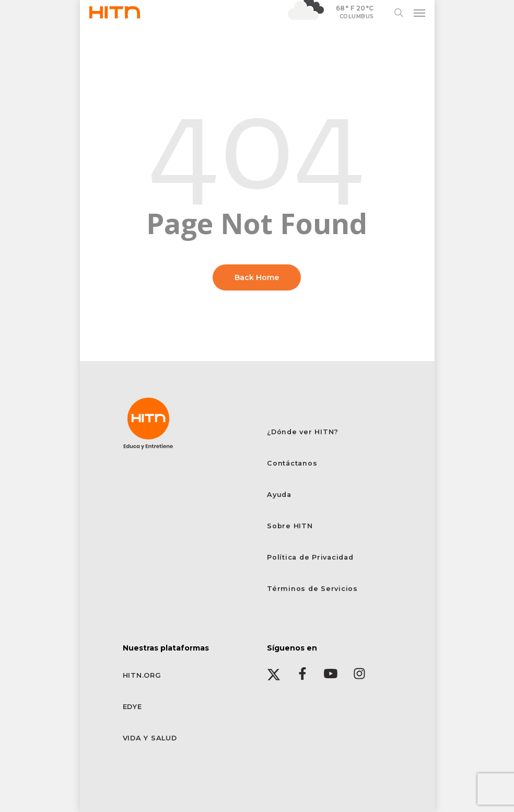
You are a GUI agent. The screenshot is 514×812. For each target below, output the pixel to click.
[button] (419, 13)
